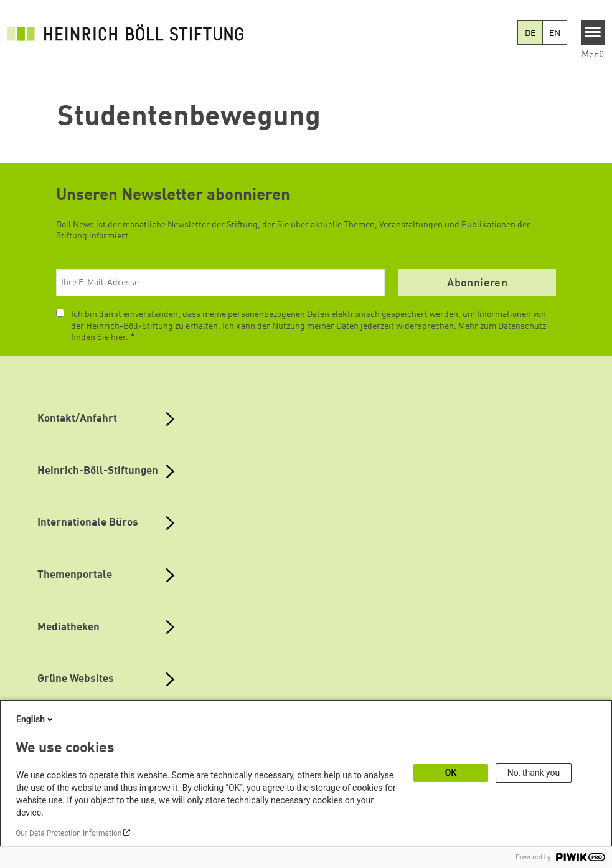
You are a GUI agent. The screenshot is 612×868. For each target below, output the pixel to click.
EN (555, 34)
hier (118, 337)
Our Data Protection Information (68, 833)
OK (451, 773)
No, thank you (534, 773)
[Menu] (593, 32)
